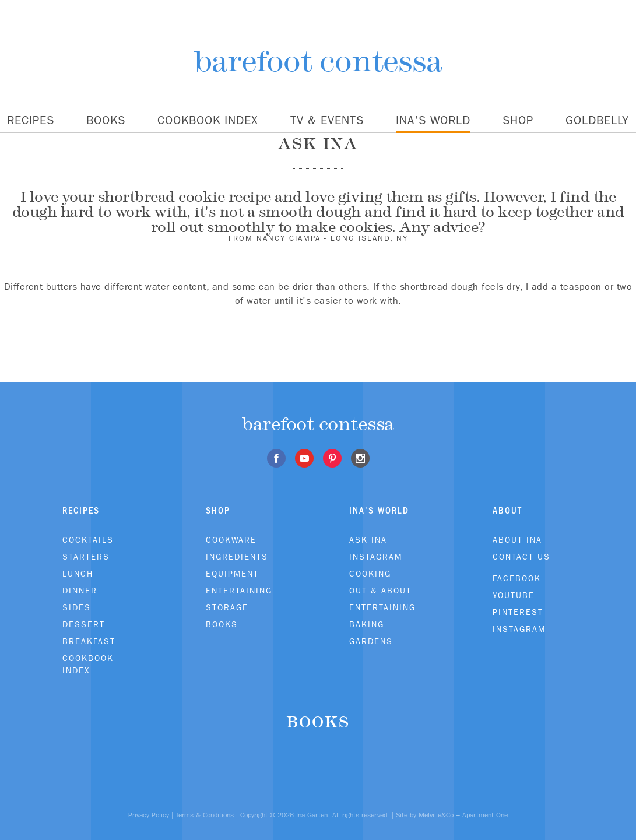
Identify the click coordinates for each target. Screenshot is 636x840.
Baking (367, 624)
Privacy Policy (149, 815)
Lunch (78, 574)
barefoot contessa (318, 61)
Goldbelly (597, 120)
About (507, 510)
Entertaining (239, 591)
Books (106, 120)
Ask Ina (368, 540)
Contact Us (521, 557)
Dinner (80, 591)
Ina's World (433, 120)
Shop (518, 120)
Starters (86, 557)
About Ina (517, 540)
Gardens (371, 641)
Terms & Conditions (205, 815)
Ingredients (237, 557)
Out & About (380, 591)
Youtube (514, 595)
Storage (227, 607)
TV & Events (327, 120)
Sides (77, 607)
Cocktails (88, 540)
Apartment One (485, 815)
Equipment (232, 574)
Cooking (370, 574)
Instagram (376, 557)
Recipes (31, 120)
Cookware (231, 540)
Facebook (517, 578)
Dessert (84, 624)
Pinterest (518, 612)
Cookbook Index (208, 120)
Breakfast (89, 641)
